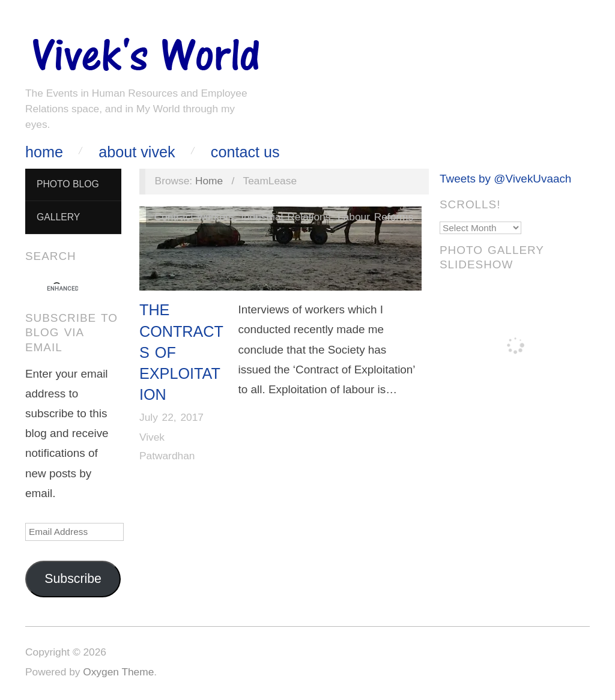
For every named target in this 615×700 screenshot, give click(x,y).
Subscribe (73, 579)
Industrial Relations (286, 217)
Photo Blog (68, 184)
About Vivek (137, 152)
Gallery (58, 217)
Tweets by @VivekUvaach (505, 179)
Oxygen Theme (118, 672)
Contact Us (245, 152)
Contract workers (194, 217)
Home (44, 152)
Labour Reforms (375, 217)
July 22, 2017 (171, 417)
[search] (62, 289)
